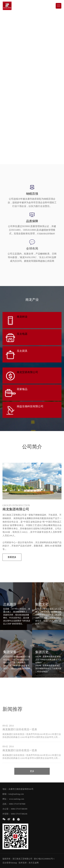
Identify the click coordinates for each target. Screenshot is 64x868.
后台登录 (6, 863)
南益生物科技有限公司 (30, 406)
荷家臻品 (22, 389)
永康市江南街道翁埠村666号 (21, 789)
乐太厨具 (22, 351)
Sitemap (14, 863)
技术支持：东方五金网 (29, 863)
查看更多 (12, 557)
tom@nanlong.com (16, 794)
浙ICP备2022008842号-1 (44, 859)
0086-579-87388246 (19, 814)
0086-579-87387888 (17, 804)
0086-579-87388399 (19, 809)
